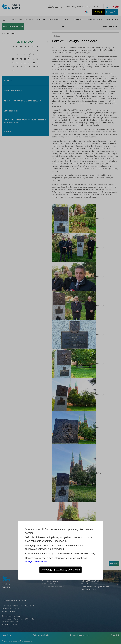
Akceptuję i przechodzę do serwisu (61, 570)
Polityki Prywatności (36, 562)
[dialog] (60, 322)
